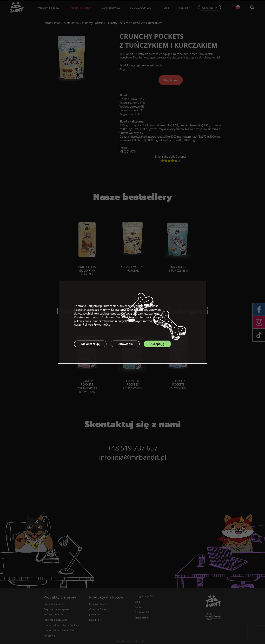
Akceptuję (157, 344)
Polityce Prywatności (96, 325)
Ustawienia (125, 344)
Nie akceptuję (90, 344)
